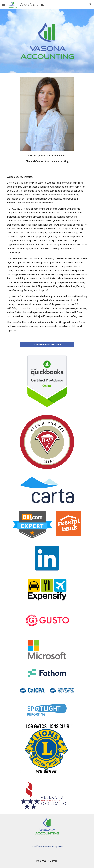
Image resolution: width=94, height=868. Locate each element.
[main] (47, 159)
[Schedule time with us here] (47, 344)
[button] (4, 4)
